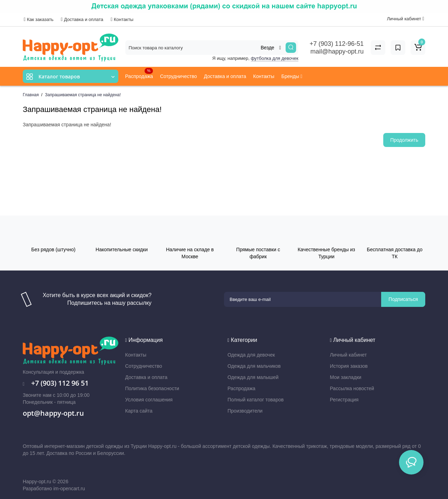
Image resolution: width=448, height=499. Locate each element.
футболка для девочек (275, 58)
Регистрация (344, 400)
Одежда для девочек (251, 355)
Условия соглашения (149, 400)
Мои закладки (346, 377)
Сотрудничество (178, 76)
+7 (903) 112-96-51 (337, 44)
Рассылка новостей (352, 388)
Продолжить (404, 140)
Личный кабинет (348, 355)
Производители (245, 411)
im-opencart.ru (69, 489)
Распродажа (139, 73)
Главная (31, 95)
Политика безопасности (152, 388)
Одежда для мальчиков (254, 366)
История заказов (349, 366)
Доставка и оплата (82, 19)
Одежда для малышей (253, 377)
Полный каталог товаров (255, 400)
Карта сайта (139, 411)
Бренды (292, 76)
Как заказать (39, 19)
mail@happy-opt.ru (337, 51)
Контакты (122, 19)
